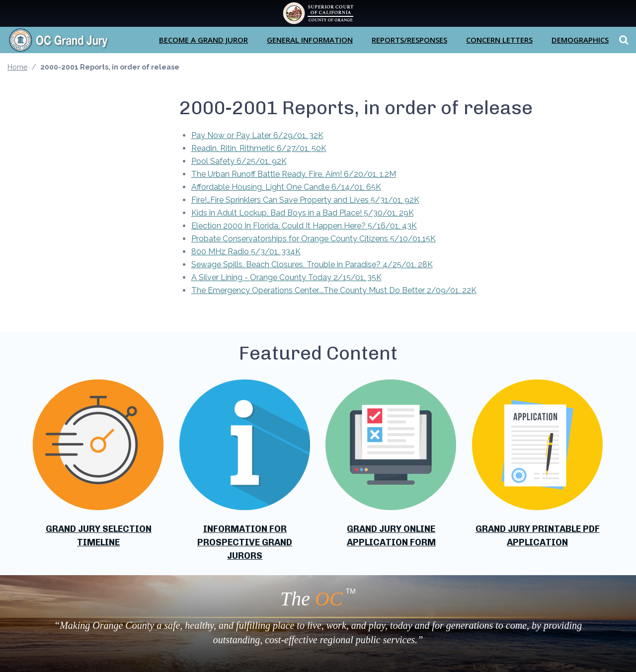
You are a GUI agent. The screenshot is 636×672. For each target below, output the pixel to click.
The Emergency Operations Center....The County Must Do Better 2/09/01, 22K (334, 290)
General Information (310, 40)
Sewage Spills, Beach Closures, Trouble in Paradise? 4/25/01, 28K (312, 264)
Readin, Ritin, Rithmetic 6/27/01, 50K (259, 148)
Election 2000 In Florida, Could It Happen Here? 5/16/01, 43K (304, 226)
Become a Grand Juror (203, 40)
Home (17, 67)
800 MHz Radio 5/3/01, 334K (246, 252)
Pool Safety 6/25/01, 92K (239, 161)
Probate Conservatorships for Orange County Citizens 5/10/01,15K (314, 239)
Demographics (580, 40)
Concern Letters (499, 40)
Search (622, 40)
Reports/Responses (409, 40)
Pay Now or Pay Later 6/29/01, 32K (257, 135)
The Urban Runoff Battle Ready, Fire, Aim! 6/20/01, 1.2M (294, 174)
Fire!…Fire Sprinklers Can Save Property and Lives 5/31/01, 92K (305, 200)
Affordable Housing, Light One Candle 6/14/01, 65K (286, 187)
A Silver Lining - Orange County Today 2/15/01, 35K (286, 277)
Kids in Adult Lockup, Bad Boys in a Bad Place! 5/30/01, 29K (303, 213)
